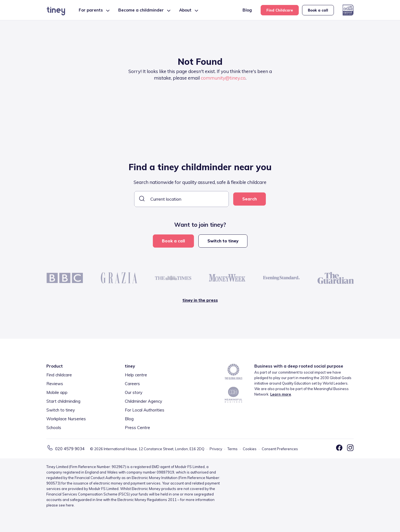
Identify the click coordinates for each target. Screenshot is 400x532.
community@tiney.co (223, 78)
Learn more (281, 394)
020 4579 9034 (70, 449)
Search (250, 199)
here (70, 505)
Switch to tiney (223, 241)
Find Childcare (280, 10)
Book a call (318, 10)
